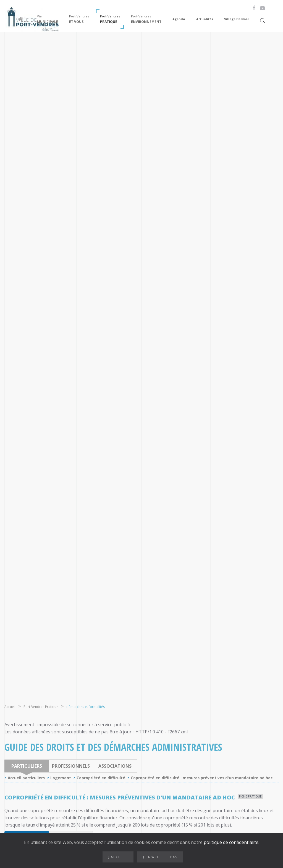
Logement (61, 778)
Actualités (205, 19)
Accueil (10, 707)
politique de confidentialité (230, 842)
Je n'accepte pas (160, 857)
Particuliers (27, 766)
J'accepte (118, 857)
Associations (115, 766)
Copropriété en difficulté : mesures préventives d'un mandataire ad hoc (202, 778)
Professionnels (71, 766)
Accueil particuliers (26, 778)
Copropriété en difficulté (101, 778)
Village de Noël (236, 19)
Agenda (179, 19)
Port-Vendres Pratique (41, 707)
